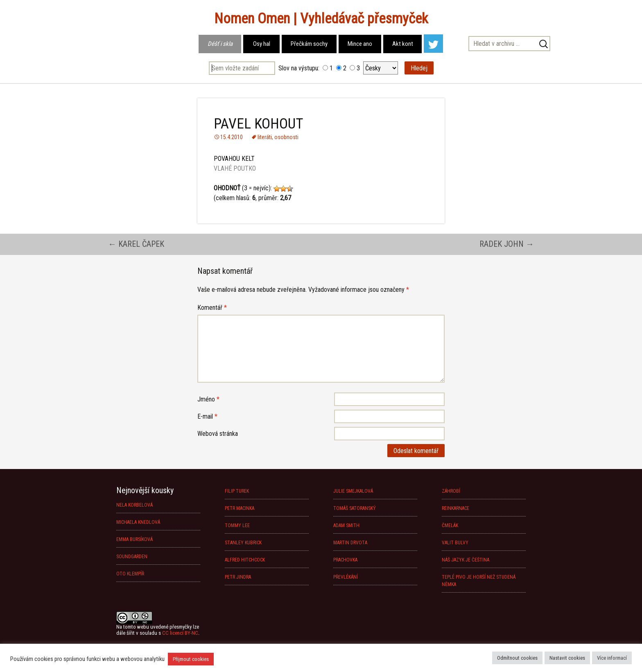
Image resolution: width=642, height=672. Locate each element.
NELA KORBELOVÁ (135, 505)
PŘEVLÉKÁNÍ (346, 577)
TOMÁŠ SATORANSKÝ (355, 508)
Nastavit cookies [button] (567, 658)
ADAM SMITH (346, 525)
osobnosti (286, 137)
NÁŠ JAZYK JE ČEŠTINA (466, 560)
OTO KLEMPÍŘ (130, 574)
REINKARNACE (456, 508)
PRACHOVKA (345, 560)
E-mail (207, 416)
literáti (265, 137)
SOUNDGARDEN (132, 557)
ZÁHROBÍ (451, 491)
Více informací (612, 658)
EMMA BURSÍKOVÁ (135, 539)
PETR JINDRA (238, 577)
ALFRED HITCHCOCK (245, 560)
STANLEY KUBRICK (243, 543)
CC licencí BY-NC (180, 633)
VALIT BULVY (455, 543)
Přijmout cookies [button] (191, 659)
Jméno (208, 399)
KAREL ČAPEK (136, 244)
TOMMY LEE (237, 525)
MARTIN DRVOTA (350, 543)
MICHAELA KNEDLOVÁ (138, 522)
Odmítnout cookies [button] (517, 658)
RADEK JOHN (507, 244)
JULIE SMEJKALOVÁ (353, 491)
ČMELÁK (450, 525)
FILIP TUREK (237, 491)
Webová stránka (218, 434)
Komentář (212, 308)
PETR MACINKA (240, 508)
